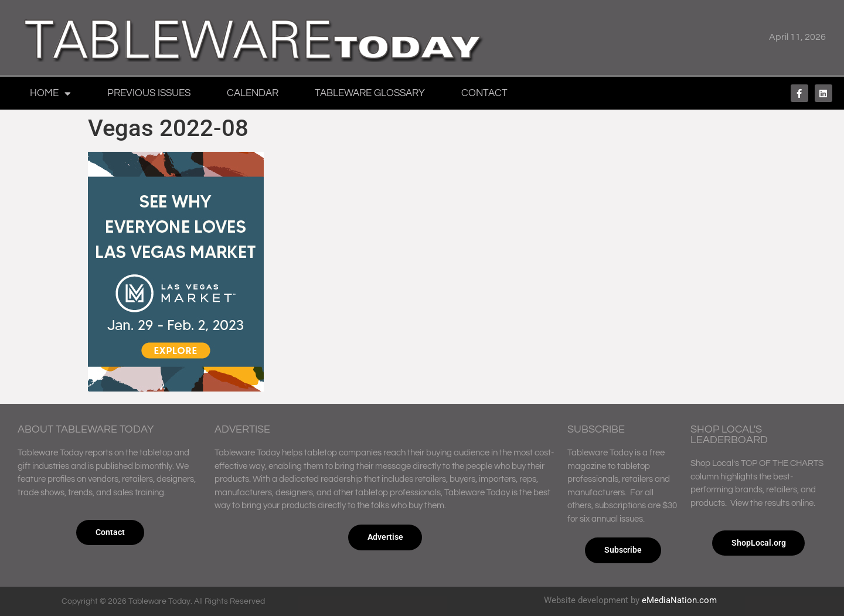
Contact (484, 93)
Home (50, 93)
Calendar (253, 93)
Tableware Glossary (370, 93)
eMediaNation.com (679, 600)
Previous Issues (149, 93)
